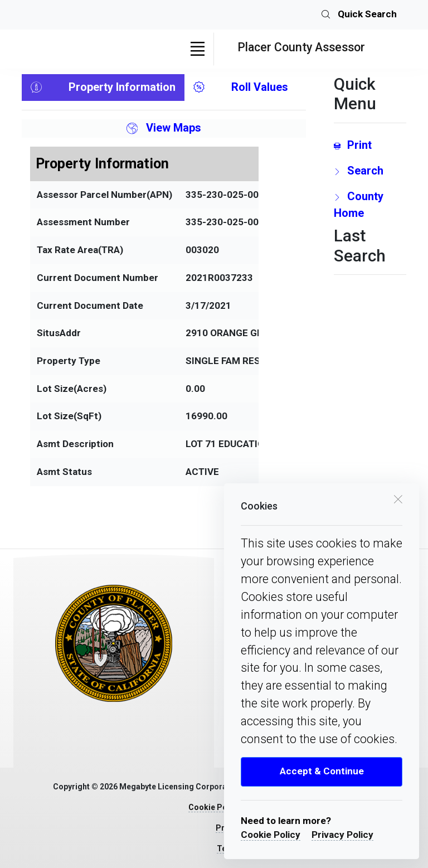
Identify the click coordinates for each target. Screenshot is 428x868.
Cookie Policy (271, 835)
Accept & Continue (322, 771)
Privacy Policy (342, 835)
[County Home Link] (370, 205)
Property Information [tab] (103, 88)
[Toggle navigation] (197, 49)
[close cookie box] (398, 498)
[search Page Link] (370, 171)
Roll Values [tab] (241, 88)
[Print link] (370, 145)
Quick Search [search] (359, 15)
